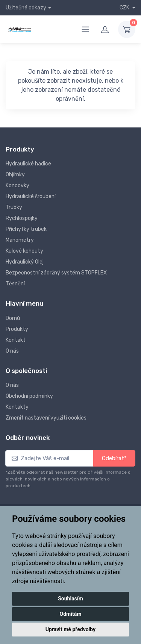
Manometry (20, 240)
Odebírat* (114, 458)
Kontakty (17, 407)
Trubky (14, 207)
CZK (125, 8)
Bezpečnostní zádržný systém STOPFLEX (56, 273)
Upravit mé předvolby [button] (70, 629)
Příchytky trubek (26, 229)
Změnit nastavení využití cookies (46, 418)
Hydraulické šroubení (31, 196)
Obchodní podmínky (29, 396)
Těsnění (15, 284)
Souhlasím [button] (70, 599)
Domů (13, 318)
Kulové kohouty (24, 251)
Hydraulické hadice (28, 164)
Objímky (15, 175)
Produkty (17, 329)
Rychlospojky (22, 218)
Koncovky (17, 186)
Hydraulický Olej (25, 262)
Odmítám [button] (71, 614)
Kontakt (16, 340)
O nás (12, 351)
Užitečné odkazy (26, 8)
